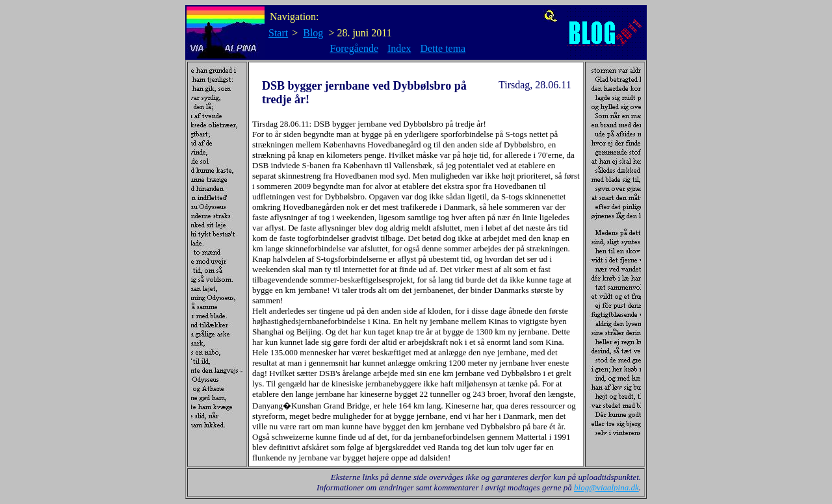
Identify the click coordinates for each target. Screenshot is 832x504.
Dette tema (443, 48)
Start (278, 33)
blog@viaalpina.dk (606, 487)
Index (399, 48)
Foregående (354, 48)
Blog (313, 33)
